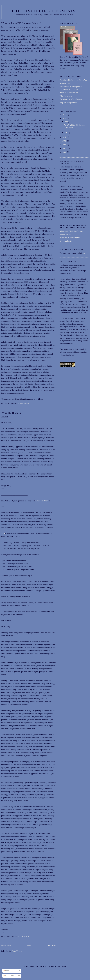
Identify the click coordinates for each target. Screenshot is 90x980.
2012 (65, 115)
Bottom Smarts (65, 235)
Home (29, 946)
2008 (65, 145)
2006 (65, 152)
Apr (66, 122)
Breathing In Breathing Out (70, 238)
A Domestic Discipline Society (71, 231)
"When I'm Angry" (42, 501)
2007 (65, 148)
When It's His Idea (11, 413)
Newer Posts (6, 946)
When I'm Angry (66, 96)
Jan (66, 133)
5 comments (24, 937)
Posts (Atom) (17, 951)
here (84, 253)
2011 (65, 118)
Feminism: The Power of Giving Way (74, 80)
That (3, 534)
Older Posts (51, 946)
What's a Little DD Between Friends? (21, 23)
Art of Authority (66, 241)
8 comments (24, 403)
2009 (65, 141)
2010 (65, 137)
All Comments (12, 976)
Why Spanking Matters (68, 103)
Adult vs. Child (65, 83)
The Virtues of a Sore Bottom (71, 99)
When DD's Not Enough (69, 93)
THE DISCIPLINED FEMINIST (45, 11)
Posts (7, 971)
